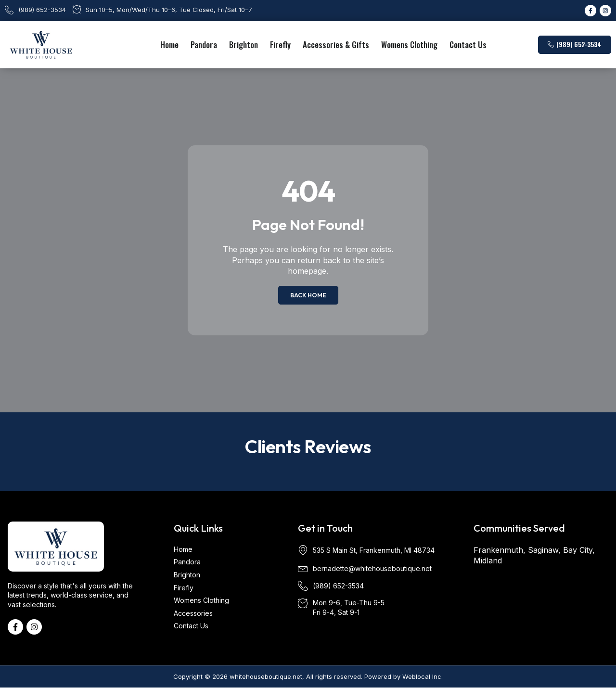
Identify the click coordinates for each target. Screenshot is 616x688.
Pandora (204, 45)
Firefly (280, 45)
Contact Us (468, 45)
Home (169, 45)
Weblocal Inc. (423, 676)
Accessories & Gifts (336, 45)
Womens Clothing (409, 45)
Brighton (244, 45)
